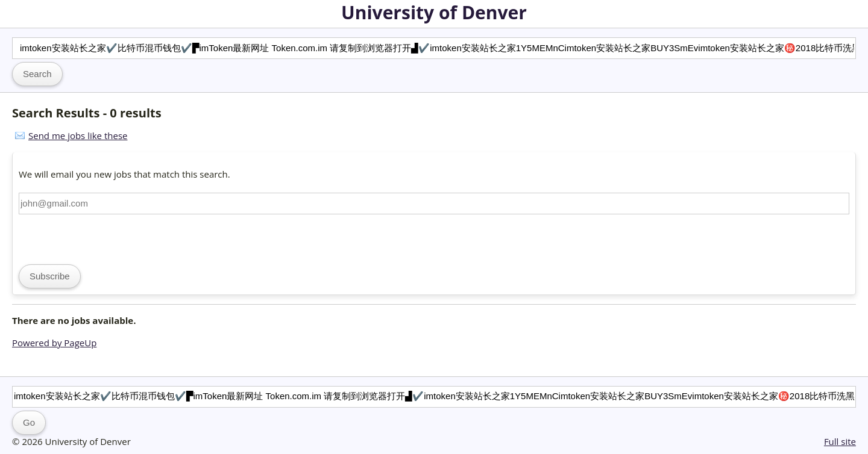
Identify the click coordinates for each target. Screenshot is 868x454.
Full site (840, 441)
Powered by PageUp (54, 343)
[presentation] (110, 238)
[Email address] (434, 204)
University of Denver (434, 12)
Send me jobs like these (78, 135)
